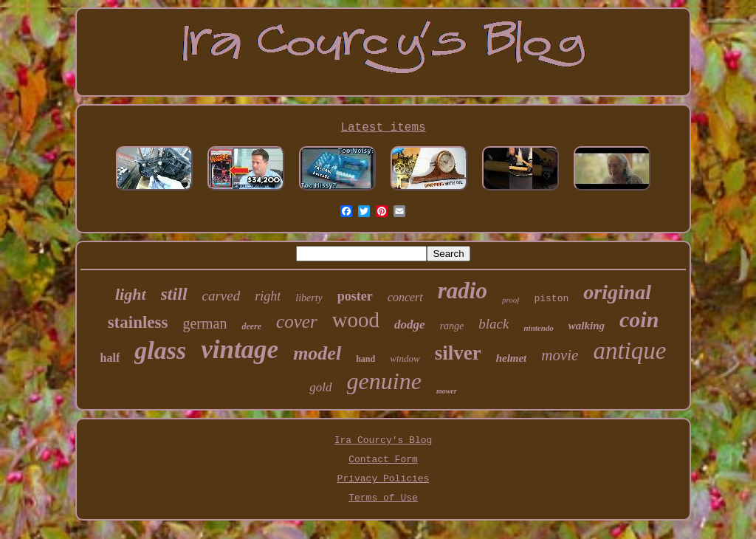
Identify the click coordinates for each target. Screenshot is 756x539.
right (268, 296)
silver (458, 353)
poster (355, 296)
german (205, 323)
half (110, 358)
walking (587, 326)
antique (629, 351)
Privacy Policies (384, 479)
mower (447, 391)
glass (160, 350)
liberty (309, 298)
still (174, 294)
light (131, 294)
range (452, 326)
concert (405, 297)
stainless (138, 322)
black (494, 324)
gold (320, 387)
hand (365, 359)
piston (551, 299)
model (317, 353)
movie (560, 355)
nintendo (538, 328)
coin (639, 319)
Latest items (383, 128)
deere (251, 326)
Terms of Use (383, 498)
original (617, 292)
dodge (410, 325)
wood (356, 320)
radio (463, 291)
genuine (384, 381)
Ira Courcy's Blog (384, 440)
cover (297, 322)
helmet (512, 358)
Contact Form (383, 460)
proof (511, 300)
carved (221, 296)
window (405, 358)
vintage (240, 350)
